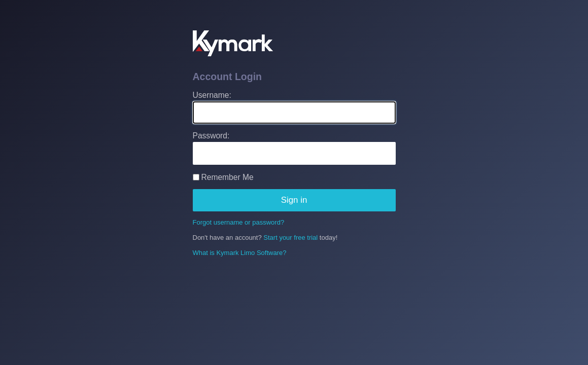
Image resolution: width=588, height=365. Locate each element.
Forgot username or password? (239, 222)
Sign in (294, 200)
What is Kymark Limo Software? (240, 253)
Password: (211, 136)
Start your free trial (290, 238)
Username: (212, 95)
